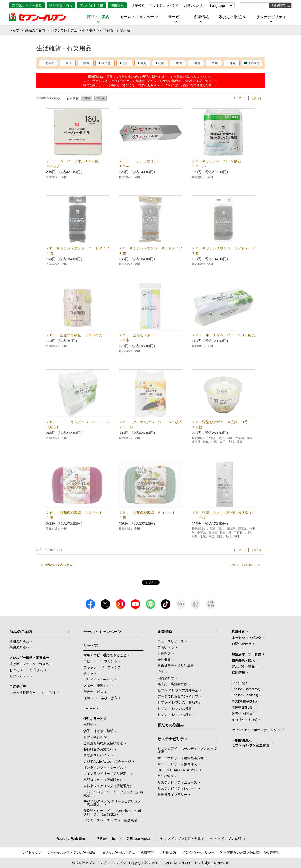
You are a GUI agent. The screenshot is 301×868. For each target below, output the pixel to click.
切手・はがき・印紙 (98, 731)
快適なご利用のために (119, 852)
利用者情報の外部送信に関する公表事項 (250, 852)
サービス (176, 17)
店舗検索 (138, 5)
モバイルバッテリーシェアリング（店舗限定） (113, 794)
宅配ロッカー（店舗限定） (103, 780)
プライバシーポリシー (198, 852)
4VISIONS (165, 776)
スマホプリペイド (97, 755)
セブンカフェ (19, 676)
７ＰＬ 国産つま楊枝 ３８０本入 (74, 335)
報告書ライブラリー (172, 795)
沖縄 (233, 63)
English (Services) (245, 695)
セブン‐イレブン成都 (225, 839)
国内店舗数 (166, 678)
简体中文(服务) (243, 707)
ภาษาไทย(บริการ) (244, 720)
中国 (179, 63)
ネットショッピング (164, 5)
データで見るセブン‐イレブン (180, 696)
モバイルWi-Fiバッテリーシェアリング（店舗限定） (112, 803)
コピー (88, 661)
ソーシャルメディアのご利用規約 (72, 852)
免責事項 (147, 852)
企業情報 (201, 17)
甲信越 (106, 63)
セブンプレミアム (64, 30)
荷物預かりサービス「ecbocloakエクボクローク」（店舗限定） (112, 812)
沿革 (161, 672)
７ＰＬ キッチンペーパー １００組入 (223, 335)
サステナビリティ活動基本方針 (181, 758)
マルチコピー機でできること (105, 655)
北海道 (49, 63)
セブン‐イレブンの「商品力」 (180, 702)
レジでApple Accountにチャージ (107, 761)
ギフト (51, 693)
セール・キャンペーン (139, 17)
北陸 (125, 63)
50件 (86, 98)
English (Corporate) (246, 689)
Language (218, 6)
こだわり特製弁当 (23, 693)
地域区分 (253, 63)
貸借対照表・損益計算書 (176, 666)
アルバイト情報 (91, 5)
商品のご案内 (98, 17)
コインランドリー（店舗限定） (107, 774)
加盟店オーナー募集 (27, 5)
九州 (215, 63)
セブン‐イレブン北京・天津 (180, 839)
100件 (100, 98)
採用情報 (117, 5)
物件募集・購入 (61, 5)
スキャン (90, 667)
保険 (87, 698)
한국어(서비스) (243, 713)
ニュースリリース (171, 641)
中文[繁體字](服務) (245, 701)
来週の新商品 (19, 647)
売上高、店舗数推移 (172, 684)
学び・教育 (109, 698)
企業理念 (164, 653)
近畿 (161, 63)
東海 (143, 63)
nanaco (89, 708)
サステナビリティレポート (177, 788)
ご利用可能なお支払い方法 (103, 743)
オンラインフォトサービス (103, 768)
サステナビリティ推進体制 (177, 764)
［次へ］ (257, 98)
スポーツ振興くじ (97, 686)
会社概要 (164, 660)
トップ (14, 30)
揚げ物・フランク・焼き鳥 (29, 664)
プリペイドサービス (98, 680)
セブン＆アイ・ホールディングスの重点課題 (187, 750)
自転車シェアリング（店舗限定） (108, 786)
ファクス (114, 667)
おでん (14, 670)
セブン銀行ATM (95, 737)
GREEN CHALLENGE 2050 (178, 770)
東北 (69, 63)
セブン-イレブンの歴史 (175, 715)
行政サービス (93, 692)
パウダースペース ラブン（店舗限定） (112, 820)
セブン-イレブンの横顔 (175, 709)
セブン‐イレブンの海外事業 (178, 690)
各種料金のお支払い (98, 749)
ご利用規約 (168, 852)
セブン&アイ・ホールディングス (256, 730)
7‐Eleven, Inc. (107, 839)
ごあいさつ (166, 647)
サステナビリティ (271, 17)
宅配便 (88, 725)
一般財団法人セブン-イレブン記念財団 (250, 743)
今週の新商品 (19, 641)
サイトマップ (32, 852)
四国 (197, 63)
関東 (87, 63)
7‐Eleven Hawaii (139, 839)
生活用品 (89, 30)
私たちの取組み (232, 17)
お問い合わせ (194, 5)
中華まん (37, 670)
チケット (90, 673)
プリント (111, 661)
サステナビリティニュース (177, 782)
